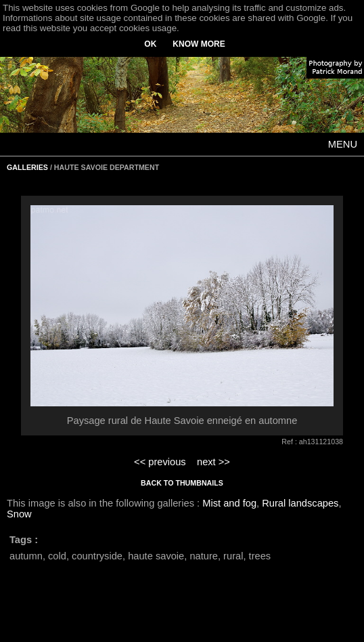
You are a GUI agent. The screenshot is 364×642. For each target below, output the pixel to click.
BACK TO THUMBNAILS (182, 483)
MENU (343, 144)
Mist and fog (229, 503)
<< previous (160, 462)
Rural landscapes (300, 503)
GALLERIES (27, 167)
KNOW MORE (199, 44)
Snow (19, 514)
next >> (213, 462)
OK (150, 44)
